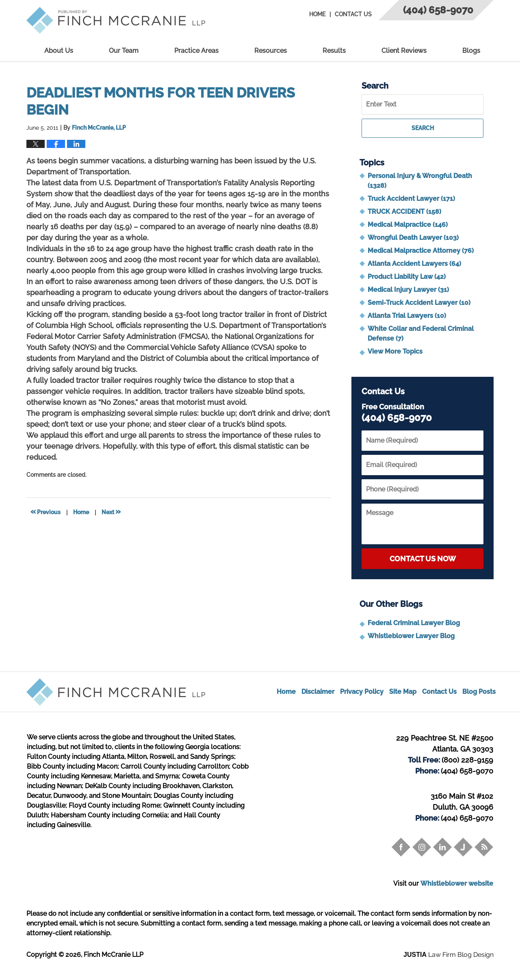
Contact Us (353, 14)
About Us (59, 51)
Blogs (471, 51)
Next (111, 511)
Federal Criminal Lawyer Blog (414, 623)
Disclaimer (318, 692)
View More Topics (395, 351)
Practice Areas (196, 51)
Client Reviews (404, 51)
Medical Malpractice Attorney (421, 251)
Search (423, 128)
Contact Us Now (423, 559)
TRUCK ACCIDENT (404, 212)
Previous (45, 511)
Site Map (403, 692)
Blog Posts (479, 692)
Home (317, 14)
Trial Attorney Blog (116, 20)
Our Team (124, 51)
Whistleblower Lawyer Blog (411, 636)
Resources (271, 51)
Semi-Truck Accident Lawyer (419, 303)
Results (334, 51)
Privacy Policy (362, 692)
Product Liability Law (407, 277)
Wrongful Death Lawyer (413, 238)
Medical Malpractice (408, 225)
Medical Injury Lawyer (408, 290)
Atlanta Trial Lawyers (407, 316)
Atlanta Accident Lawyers (414, 264)
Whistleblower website (457, 883)
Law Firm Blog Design (448, 955)
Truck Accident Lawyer (411, 199)
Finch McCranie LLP (114, 955)
